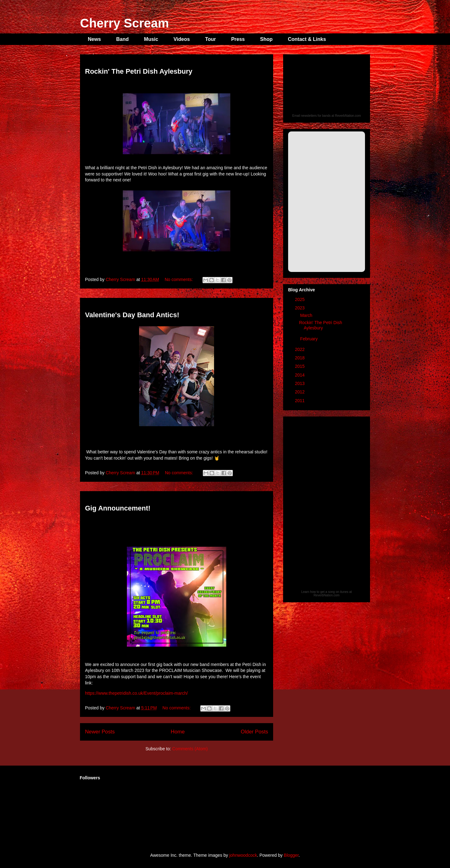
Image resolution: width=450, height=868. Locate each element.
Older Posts (254, 732)
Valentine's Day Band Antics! (132, 315)
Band (122, 39)
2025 (300, 299)
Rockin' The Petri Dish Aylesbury (139, 71)
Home (178, 732)
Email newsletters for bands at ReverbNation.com (327, 116)
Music (151, 39)
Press (238, 39)
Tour (210, 39)
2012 (300, 392)
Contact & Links (307, 39)
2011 (300, 401)
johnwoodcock (243, 855)
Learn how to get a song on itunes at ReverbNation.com (327, 594)
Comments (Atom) (190, 749)
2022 (300, 349)
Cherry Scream (125, 23)
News (94, 39)
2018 (300, 358)
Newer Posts (100, 732)
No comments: (179, 279)
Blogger (291, 855)
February (309, 339)
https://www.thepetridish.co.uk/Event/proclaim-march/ (136, 693)
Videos (182, 39)
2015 (300, 366)
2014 (300, 375)
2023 (300, 308)
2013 (300, 383)
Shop (266, 39)
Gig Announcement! (118, 508)
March (307, 315)
